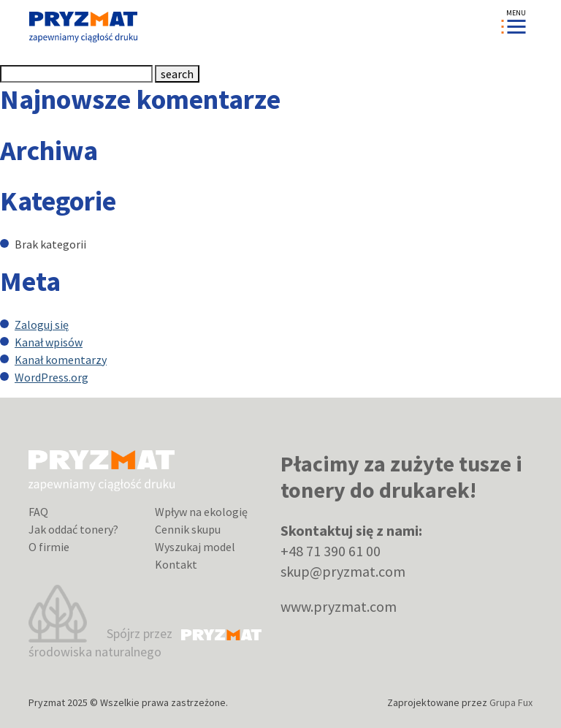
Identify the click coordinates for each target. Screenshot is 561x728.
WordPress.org (51, 377)
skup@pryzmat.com (343, 571)
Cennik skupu (188, 529)
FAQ (38, 512)
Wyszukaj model (195, 547)
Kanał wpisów (49, 342)
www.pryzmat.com (339, 606)
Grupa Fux (511, 702)
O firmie (49, 547)
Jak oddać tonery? (73, 529)
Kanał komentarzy (61, 360)
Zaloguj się (42, 325)
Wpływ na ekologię (201, 512)
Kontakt (176, 564)
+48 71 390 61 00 (331, 551)
